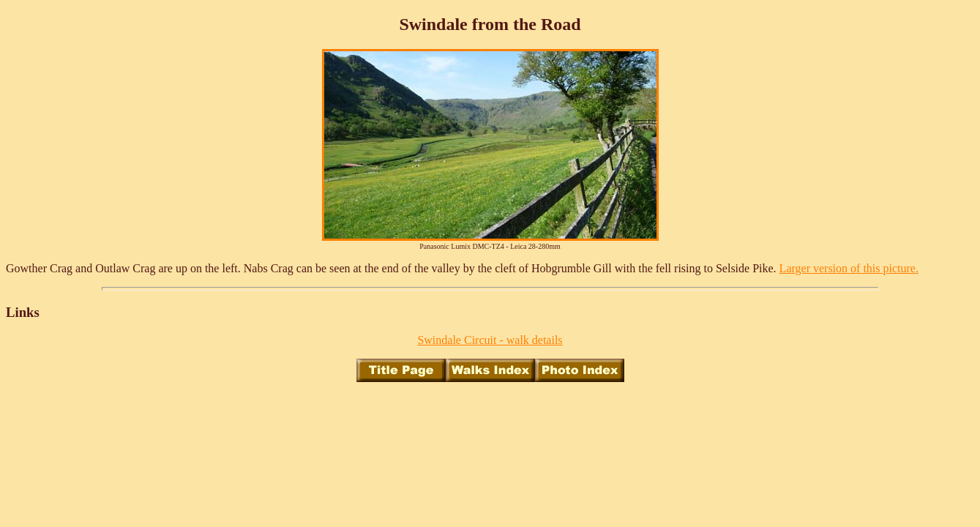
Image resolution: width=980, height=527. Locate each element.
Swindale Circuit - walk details (490, 340)
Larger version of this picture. (849, 268)
